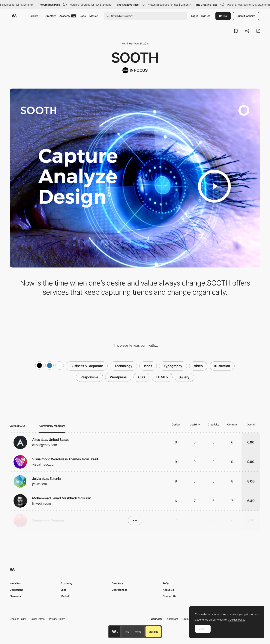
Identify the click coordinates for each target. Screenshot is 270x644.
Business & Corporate (87, 366)
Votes (138, 632)
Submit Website (246, 16)
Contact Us (169, 596)
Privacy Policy (57, 619)
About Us (168, 590)
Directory (50, 16)
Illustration (222, 366)
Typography (173, 366)
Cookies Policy (18, 619)
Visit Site (153, 632)
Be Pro (223, 16)
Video (198, 366)
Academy (68, 16)
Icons (148, 366)
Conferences (120, 590)
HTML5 (162, 377)
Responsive (89, 377)
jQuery (184, 377)
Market (94, 16)
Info (127, 632)
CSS (141, 377)
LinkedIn (187, 619)
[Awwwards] (14, 16)
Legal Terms (38, 619)
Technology (123, 366)
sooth (135, 58)
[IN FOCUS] (135, 70)
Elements (15, 596)
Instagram (172, 619)
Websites (15, 583)
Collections (16, 590)
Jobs (83, 16)
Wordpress (118, 377)
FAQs (166, 583)
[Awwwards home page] (115, 632)
